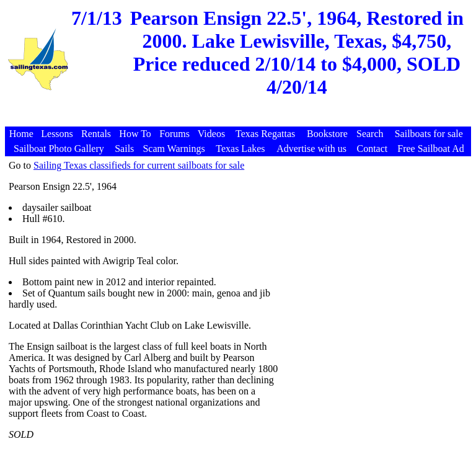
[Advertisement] (240, 120)
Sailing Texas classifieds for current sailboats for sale (139, 165)
